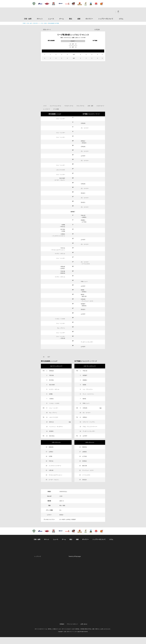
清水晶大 (84, 150)
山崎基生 (84, 224)
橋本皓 (82, 301)
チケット (40, 19)
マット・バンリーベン (88, 401)
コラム (121, 19)
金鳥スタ (78, 38)
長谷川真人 (52, 443)
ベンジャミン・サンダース (56, 433)
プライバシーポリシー (72, 631)
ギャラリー (89, 19)
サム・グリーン (61, 335)
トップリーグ (38, 563)
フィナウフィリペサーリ (59, 243)
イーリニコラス (86, 271)
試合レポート (47, 30)
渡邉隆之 (83, 227)
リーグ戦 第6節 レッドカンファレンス (73, 35)
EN (118, 13)
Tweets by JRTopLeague (75, 563)
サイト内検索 (122, 12)
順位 (71, 19)
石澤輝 (63, 238)
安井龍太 (84, 299)
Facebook (107, 12)
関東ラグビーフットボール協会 (108, 573)
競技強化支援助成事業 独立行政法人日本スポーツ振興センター (108, 615)
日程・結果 (28, 19)
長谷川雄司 (62, 185)
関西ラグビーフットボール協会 (108, 580)
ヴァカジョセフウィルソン (58, 257)
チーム (62, 19)
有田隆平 (83, 311)
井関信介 (83, 148)
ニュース (51, 19)
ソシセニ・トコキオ (60, 326)
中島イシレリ (84, 288)
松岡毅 (63, 232)
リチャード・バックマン (89, 429)
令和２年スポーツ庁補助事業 (108, 622)
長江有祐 (63, 236)
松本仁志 (51, 429)
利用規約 (62, 631)
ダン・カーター (85, 135)
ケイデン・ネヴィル (60, 260)
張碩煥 (82, 297)
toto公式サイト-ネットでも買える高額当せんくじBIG (108, 608)
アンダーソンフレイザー (87, 349)
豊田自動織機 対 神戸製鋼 (54, 23)
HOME (24, 23)
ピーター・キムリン (60, 187)
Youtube (112, 12)
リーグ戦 (41, 23)
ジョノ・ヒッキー (61, 126)
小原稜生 (63, 241)
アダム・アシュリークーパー (90, 433)
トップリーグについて (106, 19)
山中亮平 (83, 163)
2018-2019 (35, 23)
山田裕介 (63, 275)
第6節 (45, 23)
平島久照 (83, 222)
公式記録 (97, 30)
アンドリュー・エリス (88, 308)
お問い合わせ (84, 631)
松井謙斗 (51, 438)
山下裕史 (84, 229)
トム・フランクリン (88, 396)
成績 (79, 19)
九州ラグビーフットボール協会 (108, 587)
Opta (103, 29)
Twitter (102, 12)
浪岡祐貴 (63, 274)
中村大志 (63, 233)
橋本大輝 (84, 303)
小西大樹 (63, 345)
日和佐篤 (83, 130)
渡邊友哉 (63, 280)
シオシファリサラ (61, 177)
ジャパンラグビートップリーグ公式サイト (33, 12)
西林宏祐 (84, 313)
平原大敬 (63, 278)
